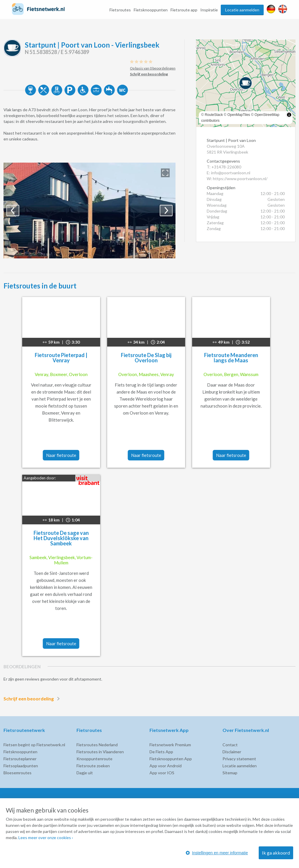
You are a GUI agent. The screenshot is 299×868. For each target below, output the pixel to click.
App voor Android (166, 766)
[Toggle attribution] (289, 115)
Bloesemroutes (18, 773)
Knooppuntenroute (94, 759)
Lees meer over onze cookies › (46, 837)
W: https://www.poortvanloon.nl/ (237, 179)
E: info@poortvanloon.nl (228, 173)
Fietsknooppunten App (171, 759)
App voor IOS (162, 773)
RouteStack (214, 115)
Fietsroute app (184, 10)
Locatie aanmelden (242, 10)
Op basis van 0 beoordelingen (153, 68)
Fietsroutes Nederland (97, 745)
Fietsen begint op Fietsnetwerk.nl (34, 745)
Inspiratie (209, 10)
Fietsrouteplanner (20, 759)
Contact (230, 745)
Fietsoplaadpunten (21, 766)
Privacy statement (239, 759)
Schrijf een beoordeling (33, 699)
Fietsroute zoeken (93, 766)
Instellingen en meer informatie (217, 853)
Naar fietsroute (61, 455)
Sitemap (230, 773)
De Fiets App (161, 752)
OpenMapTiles (239, 115)
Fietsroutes (120, 10)
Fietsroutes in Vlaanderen (100, 752)
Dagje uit (85, 773)
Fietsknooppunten (151, 10)
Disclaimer (232, 752)
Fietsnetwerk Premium (170, 745)
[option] (89, 211)
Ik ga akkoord (276, 853)
